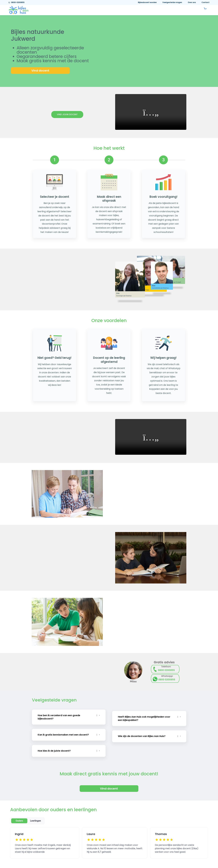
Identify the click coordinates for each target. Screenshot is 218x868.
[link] (18, 10)
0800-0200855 (17, 2)
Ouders (19, 813)
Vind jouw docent (67, 114)
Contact (205, 2)
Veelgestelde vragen (172, 2)
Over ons (192, 2)
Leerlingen (36, 813)
